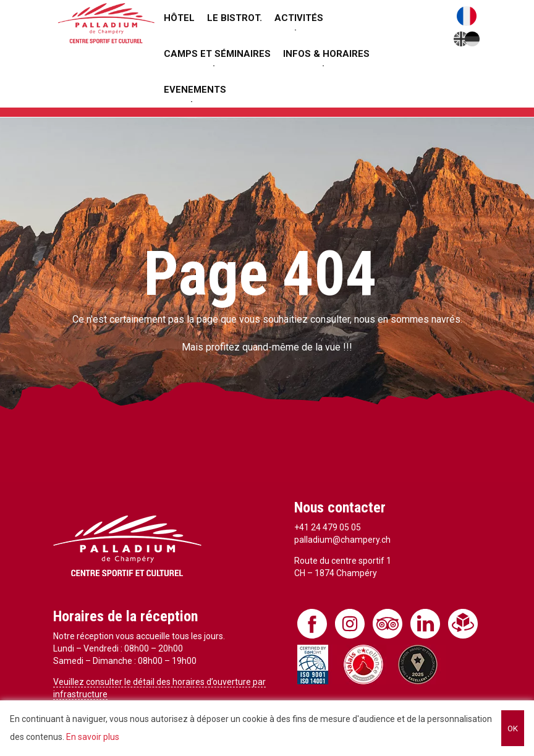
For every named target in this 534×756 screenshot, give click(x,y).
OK (513, 728)
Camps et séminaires (217, 54)
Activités (299, 18)
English (461, 39)
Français (467, 16)
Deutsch (472, 39)
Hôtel (179, 18)
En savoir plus (93, 737)
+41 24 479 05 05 (328, 527)
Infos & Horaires (326, 54)
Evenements (195, 90)
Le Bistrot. (235, 18)
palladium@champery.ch (342, 540)
